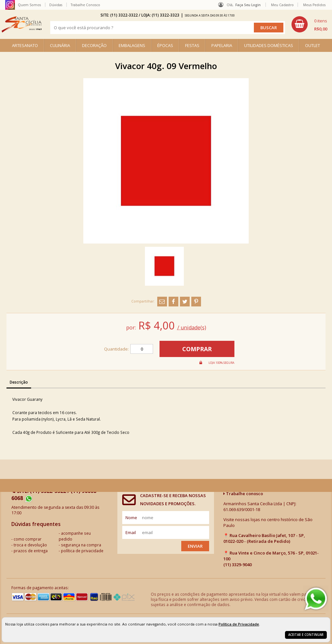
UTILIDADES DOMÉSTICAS (269, 45)
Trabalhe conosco (243, 494)
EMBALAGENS (132, 45)
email (131, 532)
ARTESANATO (25, 45)
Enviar (195, 546)
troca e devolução (30, 545)
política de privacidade (82, 551)
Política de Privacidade (239, 624)
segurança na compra (81, 545)
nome (131, 518)
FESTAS (192, 45)
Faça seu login (248, 5)
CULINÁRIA (60, 45)
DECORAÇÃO (94, 45)
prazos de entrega (31, 551)
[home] (22, 24)
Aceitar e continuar (306, 635)
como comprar (28, 539)
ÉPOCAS (165, 45)
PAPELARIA (222, 45)
